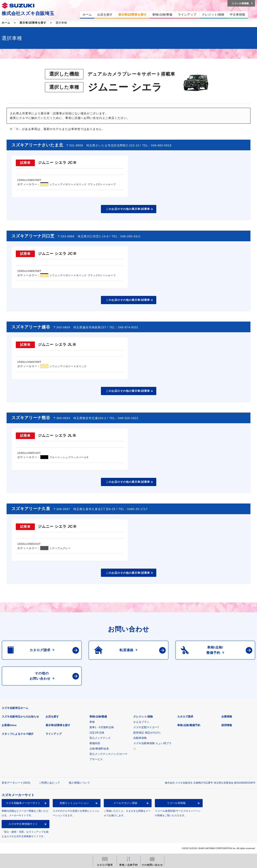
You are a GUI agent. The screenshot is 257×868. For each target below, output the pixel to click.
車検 (92, 722)
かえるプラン (141, 722)
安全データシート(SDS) (16, 783)
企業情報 (227, 717)
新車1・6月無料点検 (102, 727)
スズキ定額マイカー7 (146, 727)
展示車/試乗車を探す (33, 23)
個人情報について (79, 783)
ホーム (6, 23)
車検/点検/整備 (98, 717)
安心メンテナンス (100, 738)
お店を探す (52, 717)
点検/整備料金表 (99, 749)
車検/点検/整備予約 (189, 725)
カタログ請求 (185, 717)
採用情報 (227, 725)
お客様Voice (9, 725)
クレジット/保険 (143, 717)
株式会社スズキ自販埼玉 (28, 13)
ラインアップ (54, 734)
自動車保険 (140, 738)
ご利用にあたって (49, 783)
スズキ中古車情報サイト (23, 824)
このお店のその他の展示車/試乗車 (128, 209)
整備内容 (95, 743)
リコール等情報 (176, 803)
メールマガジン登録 (125, 803)
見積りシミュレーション (74, 803)
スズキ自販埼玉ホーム (15, 708)
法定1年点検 (97, 733)
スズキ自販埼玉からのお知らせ (20, 717)
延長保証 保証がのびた (147, 733)
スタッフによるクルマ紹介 (18, 734)
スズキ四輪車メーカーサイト (23, 803)
